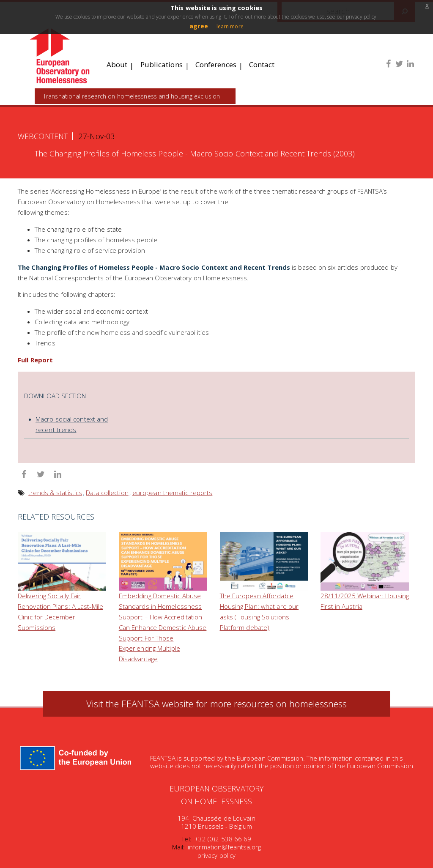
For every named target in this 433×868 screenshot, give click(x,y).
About (117, 64)
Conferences (216, 64)
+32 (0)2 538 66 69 (223, 839)
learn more (230, 26)
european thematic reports (173, 493)
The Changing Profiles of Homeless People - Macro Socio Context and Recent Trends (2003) (195, 154)
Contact (262, 64)
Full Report (35, 360)
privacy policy (216, 855)
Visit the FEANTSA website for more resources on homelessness (217, 704)
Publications (162, 64)
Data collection (107, 493)
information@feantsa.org (224, 847)
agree (199, 26)
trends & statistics (55, 493)
